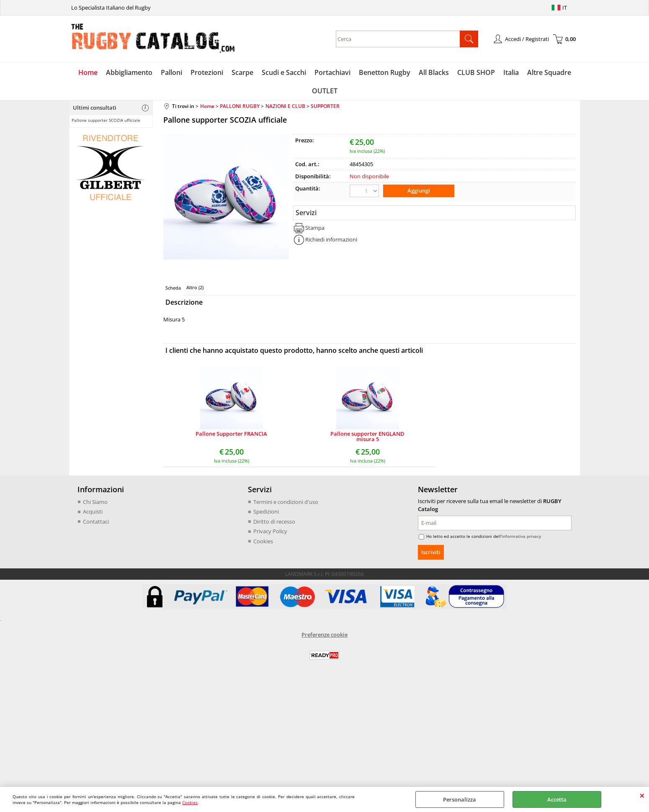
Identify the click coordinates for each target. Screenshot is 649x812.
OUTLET (325, 91)
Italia (511, 72)
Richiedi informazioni (331, 239)
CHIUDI (642, 795)
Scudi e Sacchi (284, 72)
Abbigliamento (129, 72)
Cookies (190, 802)
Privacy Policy (270, 531)
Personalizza (460, 799)
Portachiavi (332, 72)
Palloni (171, 72)
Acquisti (93, 511)
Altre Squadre (549, 72)
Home (88, 72)
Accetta (557, 799)
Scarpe (242, 72)
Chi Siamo (95, 502)
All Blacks (434, 72)
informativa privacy (521, 536)
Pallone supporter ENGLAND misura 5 (367, 437)
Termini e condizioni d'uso (286, 502)
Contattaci (96, 522)
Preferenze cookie (324, 635)
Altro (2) (195, 287)
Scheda (173, 288)
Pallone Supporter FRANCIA (231, 434)
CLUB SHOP (476, 72)
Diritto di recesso (274, 522)
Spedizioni (266, 511)
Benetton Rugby (385, 72)
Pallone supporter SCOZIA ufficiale (106, 120)
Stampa (315, 228)
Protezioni (207, 72)
